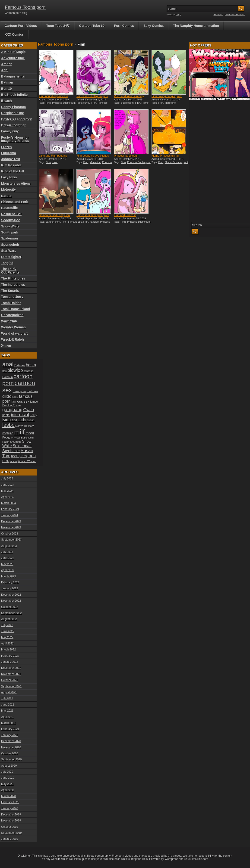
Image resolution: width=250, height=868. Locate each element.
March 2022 (8, 650)
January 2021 (10, 735)
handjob (94, 222)
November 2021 (11, 674)
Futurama (9, 153)
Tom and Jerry (12, 297)
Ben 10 (6, 89)
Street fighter (11, 257)
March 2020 (8, 796)
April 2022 (7, 644)
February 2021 (10, 729)
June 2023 (8, 558)
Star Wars (9, 251)
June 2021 (8, 705)
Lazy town (9, 177)
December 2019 (11, 815)
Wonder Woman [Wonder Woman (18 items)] (27, 461)
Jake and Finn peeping (53, 156)
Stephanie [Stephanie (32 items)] (11, 451)
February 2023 (10, 582)
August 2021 (9, 692)
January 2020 (10, 808)
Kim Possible (11, 165)
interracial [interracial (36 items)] (20, 415)
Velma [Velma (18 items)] (13, 461)
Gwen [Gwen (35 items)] (28, 410)
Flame (145, 103)
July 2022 (7, 625)
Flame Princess (174, 162)
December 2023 (11, 521)
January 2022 (10, 662)
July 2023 (7, 552)
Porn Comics (124, 26)
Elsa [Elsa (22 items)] (15, 397)
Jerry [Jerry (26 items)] (33, 415)
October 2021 (10, 680)
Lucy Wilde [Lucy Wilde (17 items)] (21, 426)
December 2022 (11, 595)
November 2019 (11, 821)
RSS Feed (218, 15)
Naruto (6, 196)
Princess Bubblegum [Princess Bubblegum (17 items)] (22, 438)
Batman (7, 82)
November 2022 (11, 601)
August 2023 (9, 546)
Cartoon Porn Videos (21, 26)
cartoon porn (53, 222)
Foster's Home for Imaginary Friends (15, 139)
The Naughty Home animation (196, 26)
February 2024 (10, 509)
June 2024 (8, 485)
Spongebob (10, 245)
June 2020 (8, 778)
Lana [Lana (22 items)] (14, 420)
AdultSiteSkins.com (196, 859)
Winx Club (9, 321)
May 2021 (7, 711)
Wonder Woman (13, 327)
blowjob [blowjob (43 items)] (15, 370)
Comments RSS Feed (235, 15)
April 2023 (7, 570)
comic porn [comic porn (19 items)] (19, 391)
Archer (6, 64)
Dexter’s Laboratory (16, 119)
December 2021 (11, 668)
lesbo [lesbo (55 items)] (8, 425)
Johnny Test (11, 159)
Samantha (74, 222)
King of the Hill (13, 171)
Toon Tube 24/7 (58, 26)
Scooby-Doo (11, 220)
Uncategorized (12, 315)
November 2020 (11, 747)
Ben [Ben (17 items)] (5, 371)
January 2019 (10, 839)
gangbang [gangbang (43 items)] (12, 410)
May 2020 (7, 784)
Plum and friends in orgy (129, 96)
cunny (87, 103)
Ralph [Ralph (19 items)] (6, 442)
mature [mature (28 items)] (8, 433)
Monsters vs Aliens (16, 184)
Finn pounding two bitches (93, 156)
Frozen (6, 147)
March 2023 (8, 576)
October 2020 (10, 753)
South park (10, 232)
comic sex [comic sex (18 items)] (32, 391)
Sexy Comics (153, 26)
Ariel (5, 70)
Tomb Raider (11, 303)
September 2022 (11, 613)
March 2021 (8, 723)
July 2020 (7, 772)
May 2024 (7, 491)
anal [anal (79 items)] (8, 364)
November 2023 (11, 527)
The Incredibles (13, 285)
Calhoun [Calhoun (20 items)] (8, 377)
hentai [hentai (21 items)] (6, 415)
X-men (6, 345)
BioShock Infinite (14, 95)
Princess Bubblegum (64, 103)
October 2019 (10, 827)
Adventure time (13, 58)
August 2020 (9, 766)
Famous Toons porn (25, 7)
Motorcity (8, 190)
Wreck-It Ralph (13, 339)
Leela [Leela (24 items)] (22, 420)
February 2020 (10, 802)
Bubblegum (127, 103)
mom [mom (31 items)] (30, 433)
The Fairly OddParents (10, 271)
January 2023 (10, 588)
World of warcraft (14, 333)
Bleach (6, 101)
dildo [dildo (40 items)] (7, 396)
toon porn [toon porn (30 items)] (19, 456)
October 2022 (10, 607)
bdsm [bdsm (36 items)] (31, 365)
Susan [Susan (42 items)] (27, 451)
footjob (188, 162)
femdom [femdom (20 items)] (35, 402)
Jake (55, 162)
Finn (48, 103)
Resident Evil (11, 214)
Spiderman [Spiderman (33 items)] (22, 446)
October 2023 (10, 534)
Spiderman (9, 238)
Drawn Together (13, 125)
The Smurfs (10, 291)
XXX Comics (14, 34)
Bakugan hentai (13, 76)
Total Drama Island (16, 309)
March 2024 (8, 503)
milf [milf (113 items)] (19, 432)
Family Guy (10, 131)
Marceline (170, 103)
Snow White (10, 226)
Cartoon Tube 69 (92, 26)
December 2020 (11, 741)
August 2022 (9, 619)
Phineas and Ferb (15, 202)
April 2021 (7, 717)
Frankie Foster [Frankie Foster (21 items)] (12, 405)
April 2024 (7, 497)
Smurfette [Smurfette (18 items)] (16, 442)
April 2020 (7, 790)
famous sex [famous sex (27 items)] (20, 401)
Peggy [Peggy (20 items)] (6, 438)
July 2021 (7, 698)
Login (179, 15)
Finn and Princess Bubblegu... (125, 217)
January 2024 (10, 515)
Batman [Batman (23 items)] (20, 365)
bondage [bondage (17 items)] (28, 371)
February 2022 (10, 656)
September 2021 (11, 686)
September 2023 (11, 540)
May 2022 (7, 637)
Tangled (7, 263)
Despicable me (13, 113)
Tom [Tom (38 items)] (6, 456)
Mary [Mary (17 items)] (31, 426)
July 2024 (7, 479)
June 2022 (8, 631)
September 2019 (11, 833)
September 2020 (11, 759)
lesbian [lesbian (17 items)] (30, 420)
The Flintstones (13, 278)
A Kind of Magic (13, 52)
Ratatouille (9, 208)
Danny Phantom (14, 107)
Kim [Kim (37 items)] (6, 420)
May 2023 (7, 564)
